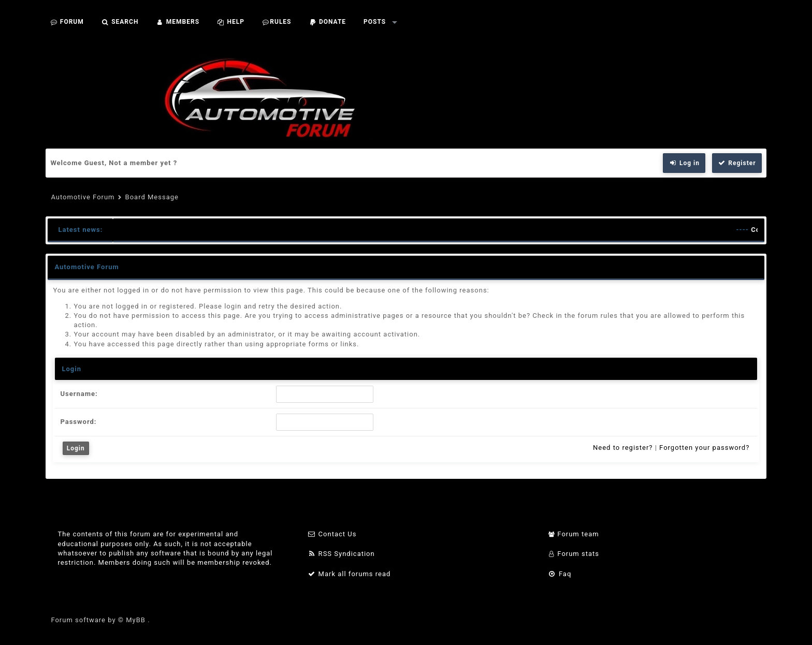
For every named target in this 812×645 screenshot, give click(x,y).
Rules (277, 22)
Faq (560, 574)
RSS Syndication (341, 554)
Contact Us (332, 534)
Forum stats (574, 554)
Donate (328, 22)
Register (737, 163)
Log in (684, 163)
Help (231, 22)
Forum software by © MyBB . (100, 620)
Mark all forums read (349, 574)
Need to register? (623, 448)
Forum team (574, 534)
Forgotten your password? (704, 448)
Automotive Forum (83, 197)
